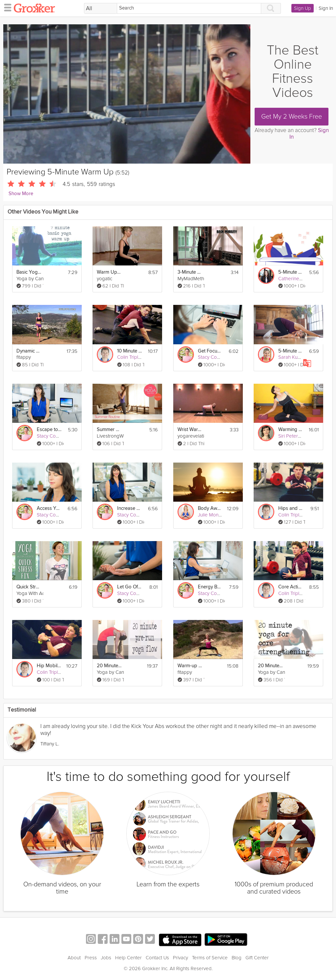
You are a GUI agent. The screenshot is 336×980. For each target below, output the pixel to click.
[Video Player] (127, 94)
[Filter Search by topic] (101, 9)
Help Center (128, 958)
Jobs (106, 958)
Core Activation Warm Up (291, 587)
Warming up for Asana (291, 430)
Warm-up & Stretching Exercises (190, 666)
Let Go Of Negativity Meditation (130, 587)
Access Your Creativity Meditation (49, 508)
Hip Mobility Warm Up (49, 666)
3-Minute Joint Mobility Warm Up (190, 272)
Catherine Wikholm (299, 279)
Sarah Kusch (292, 357)
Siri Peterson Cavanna (302, 436)
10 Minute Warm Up (130, 351)
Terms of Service (210, 958)
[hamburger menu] (6, 7)
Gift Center (257, 958)
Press (91, 958)
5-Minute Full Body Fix (291, 351)
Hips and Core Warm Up (291, 508)
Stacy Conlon (212, 357)
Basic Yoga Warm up (29, 272)
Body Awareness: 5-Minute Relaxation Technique (210, 508)
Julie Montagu (213, 515)
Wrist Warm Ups (190, 430)
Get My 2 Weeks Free (292, 117)
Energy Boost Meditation (210, 587)
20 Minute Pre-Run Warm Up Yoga (109, 666)
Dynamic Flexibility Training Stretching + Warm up (29, 351)
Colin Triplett (130, 357)
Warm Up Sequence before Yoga (109, 272)
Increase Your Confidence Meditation (130, 508)
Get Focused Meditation (210, 351)
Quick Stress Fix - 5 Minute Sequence (29, 587)
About (74, 958)
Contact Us (157, 958)
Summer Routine (109, 430)
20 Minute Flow (270, 666)
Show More (21, 194)
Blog (237, 958)
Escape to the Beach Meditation (49, 430)
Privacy (180, 958)
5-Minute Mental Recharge (291, 272)
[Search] (189, 8)
